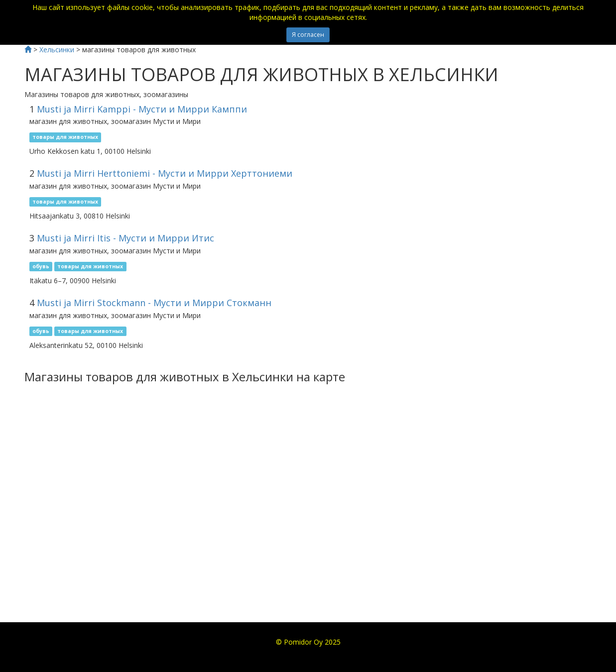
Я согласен (308, 35)
